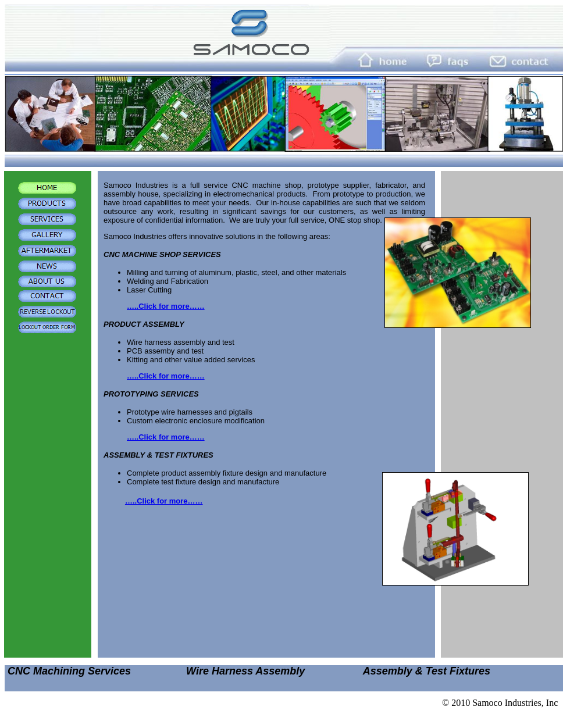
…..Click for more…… (166, 306)
